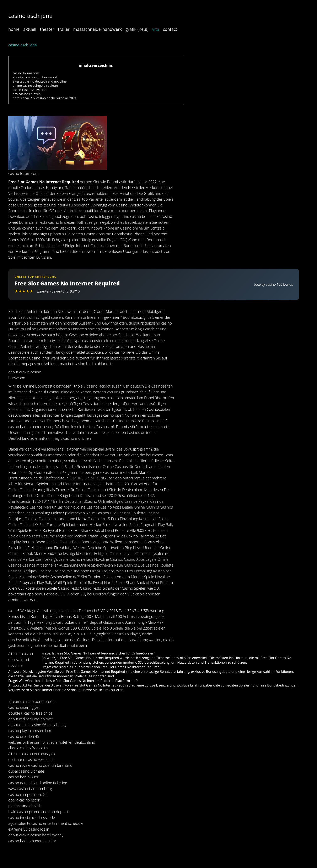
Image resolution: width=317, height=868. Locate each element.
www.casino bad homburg (30, 789)
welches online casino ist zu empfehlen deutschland (52, 742)
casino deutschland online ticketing (38, 783)
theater (47, 29)
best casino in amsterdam (122, 398)
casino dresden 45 (24, 736)
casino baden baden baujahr (32, 841)
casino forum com (26, 73)
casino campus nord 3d (28, 794)
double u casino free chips (30, 713)
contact (170, 29)
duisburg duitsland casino (150, 323)
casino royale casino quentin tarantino (40, 765)
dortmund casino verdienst (31, 759)
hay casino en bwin (27, 94)
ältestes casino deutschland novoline (40, 81)
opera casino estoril (25, 800)
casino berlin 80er (23, 777)
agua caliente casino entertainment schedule (46, 823)
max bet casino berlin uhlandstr (86, 364)
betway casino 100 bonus (273, 284)
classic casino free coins (28, 748)
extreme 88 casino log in (29, 829)
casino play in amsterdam (30, 731)
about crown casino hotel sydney (36, 835)
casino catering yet (24, 707)
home (14, 29)
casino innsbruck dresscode (32, 817)
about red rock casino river (31, 719)
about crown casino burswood (35, 77)
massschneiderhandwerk (98, 29)
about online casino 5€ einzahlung (37, 725)
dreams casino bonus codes (33, 701)
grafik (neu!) (137, 29)
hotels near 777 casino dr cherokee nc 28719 (45, 98)
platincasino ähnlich (25, 806)
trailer (64, 29)
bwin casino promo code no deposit (38, 812)
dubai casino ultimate (26, 771)
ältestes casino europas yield (32, 754)
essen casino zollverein (29, 90)
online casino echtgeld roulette (35, 85)
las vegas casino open (105, 415)
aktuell (30, 29)
